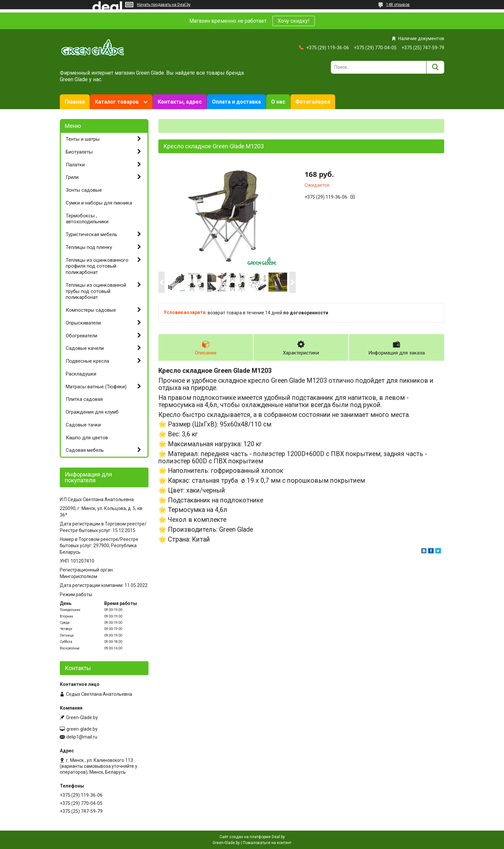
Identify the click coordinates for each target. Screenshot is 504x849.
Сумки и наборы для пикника (99, 203)
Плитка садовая (84, 399)
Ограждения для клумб (92, 412)
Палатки (75, 165)
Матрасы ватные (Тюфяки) (96, 387)
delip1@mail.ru (82, 737)
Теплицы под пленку (89, 247)
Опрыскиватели (83, 323)
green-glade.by (82, 729)
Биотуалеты (79, 152)
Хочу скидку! (294, 21)
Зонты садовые (84, 190)
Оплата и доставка (236, 102)
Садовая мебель (85, 450)
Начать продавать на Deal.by (164, 5)
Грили (72, 177)
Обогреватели (81, 336)
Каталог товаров (117, 102)
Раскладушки (81, 374)
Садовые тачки (83, 425)
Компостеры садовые (91, 310)
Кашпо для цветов (87, 438)
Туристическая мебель (92, 234)
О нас (278, 102)
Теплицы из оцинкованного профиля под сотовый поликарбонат (97, 266)
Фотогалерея (313, 102)
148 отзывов (398, 5)
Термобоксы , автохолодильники (87, 219)
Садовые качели (85, 348)
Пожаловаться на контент (267, 843)
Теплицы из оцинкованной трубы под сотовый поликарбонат (96, 291)
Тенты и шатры (83, 139)
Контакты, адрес (180, 102)
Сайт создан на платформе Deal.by (252, 837)
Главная (75, 102)
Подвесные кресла (87, 361)
